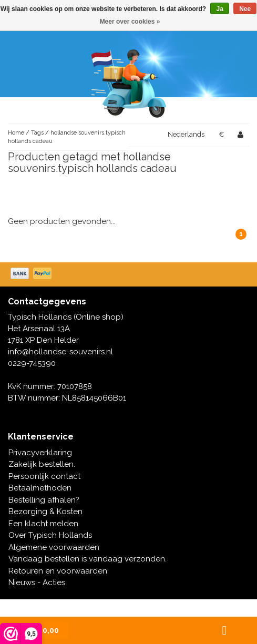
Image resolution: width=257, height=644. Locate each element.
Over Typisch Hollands (50, 535)
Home (16, 133)
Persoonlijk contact (44, 476)
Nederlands (186, 134)
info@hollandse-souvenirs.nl (60, 352)
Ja (219, 9)
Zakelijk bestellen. (42, 464)
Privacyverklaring (40, 453)
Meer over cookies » (130, 22)
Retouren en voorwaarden (58, 571)
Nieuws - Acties (37, 582)
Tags (37, 133)
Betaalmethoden (40, 488)
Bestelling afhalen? (44, 500)
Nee (245, 9)
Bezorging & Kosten (45, 512)
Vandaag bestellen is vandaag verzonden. (88, 559)
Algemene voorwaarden (54, 547)
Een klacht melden (43, 524)
